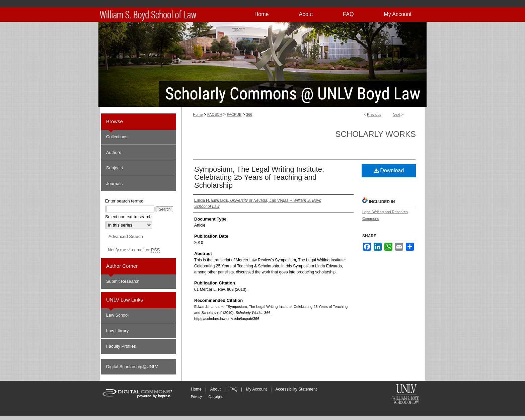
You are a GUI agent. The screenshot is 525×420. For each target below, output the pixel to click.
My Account (256, 389)
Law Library (117, 331)
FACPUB (234, 114)
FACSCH (215, 114)
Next (397, 114)
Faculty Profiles (121, 346)
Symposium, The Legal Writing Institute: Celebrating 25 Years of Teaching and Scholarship (259, 177)
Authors (114, 152)
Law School (117, 315)
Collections (117, 137)
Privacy (196, 397)
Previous (374, 114)
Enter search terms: (124, 201)
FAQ (233, 389)
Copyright (215, 397)
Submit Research (123, 281)
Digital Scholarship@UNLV (132, 367)
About (215, 389)
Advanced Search (126, 236)
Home (198, 114)
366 (249, 114)
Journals (114, 184)
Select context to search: (129, 217)
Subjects (115, 168)
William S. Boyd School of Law (406, 395)
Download (389, 171)
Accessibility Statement (296, 389)
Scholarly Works (376, 134)
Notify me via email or (134, 250)
